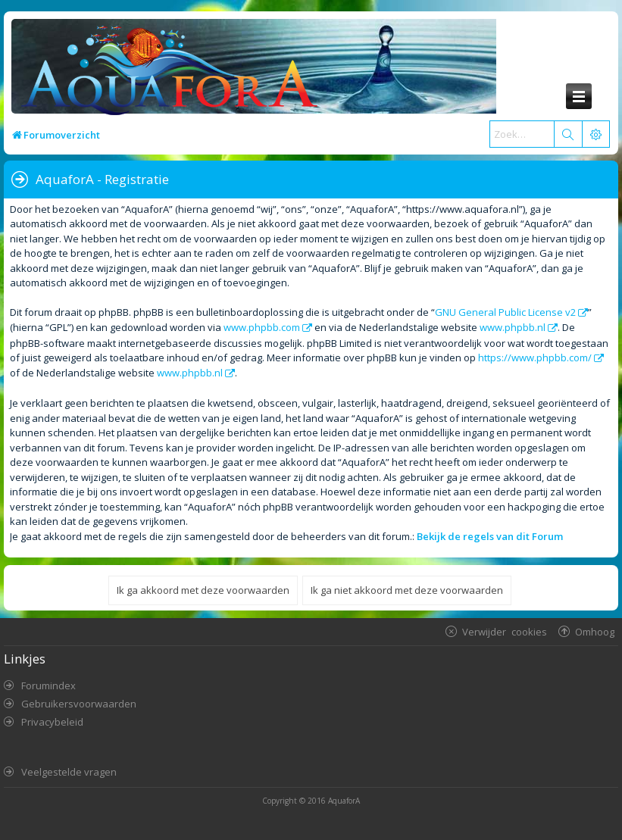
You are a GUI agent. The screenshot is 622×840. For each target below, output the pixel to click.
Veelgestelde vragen (69, 772)
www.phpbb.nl (513, 327)
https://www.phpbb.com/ (535, 358)
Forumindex (48, 685)
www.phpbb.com (262, 327)
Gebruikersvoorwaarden (79, 704)
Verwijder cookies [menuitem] (505, 631)
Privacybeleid (52, 722)
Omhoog (595, 631)
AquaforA (344, 801)
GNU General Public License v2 (505, 312)
